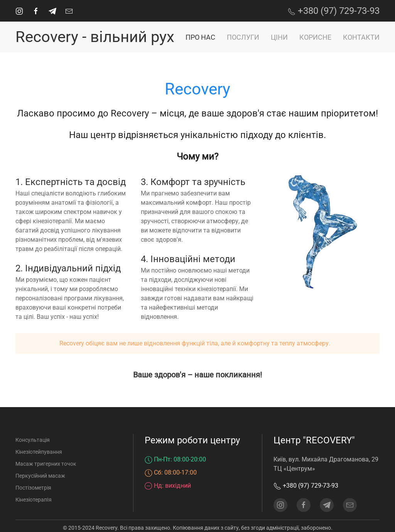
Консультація (33, 440)
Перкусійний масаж (40, 476)
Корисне (315, 37)
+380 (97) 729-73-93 (334, 11)
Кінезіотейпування (39, 452)
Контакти (361, 37)
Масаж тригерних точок (46, 464)
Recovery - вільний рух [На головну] (95, 37)
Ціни (279, 37)
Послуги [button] (243, 37)
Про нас (200, 37)
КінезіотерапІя (34, 500)
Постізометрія (33, 488)
